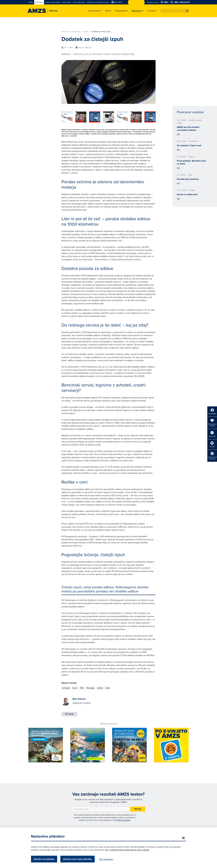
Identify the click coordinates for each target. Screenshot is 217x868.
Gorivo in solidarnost (187, 194)
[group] (86, 117)
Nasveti (87, 32)
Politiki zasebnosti (123, 820)
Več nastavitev (106, 859)
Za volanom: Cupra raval (189, 145)
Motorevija (66, 32)
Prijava (138, 809)
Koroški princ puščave (188, 179)
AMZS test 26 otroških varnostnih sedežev (188, 129)
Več (178, 134)
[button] (187, 11)
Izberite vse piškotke (44, 859)
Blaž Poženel (79, 699)
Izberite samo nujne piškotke (77, 859)
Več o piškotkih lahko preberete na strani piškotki (127, 850)
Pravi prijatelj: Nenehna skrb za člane (191, 162)
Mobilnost (77, 32)
